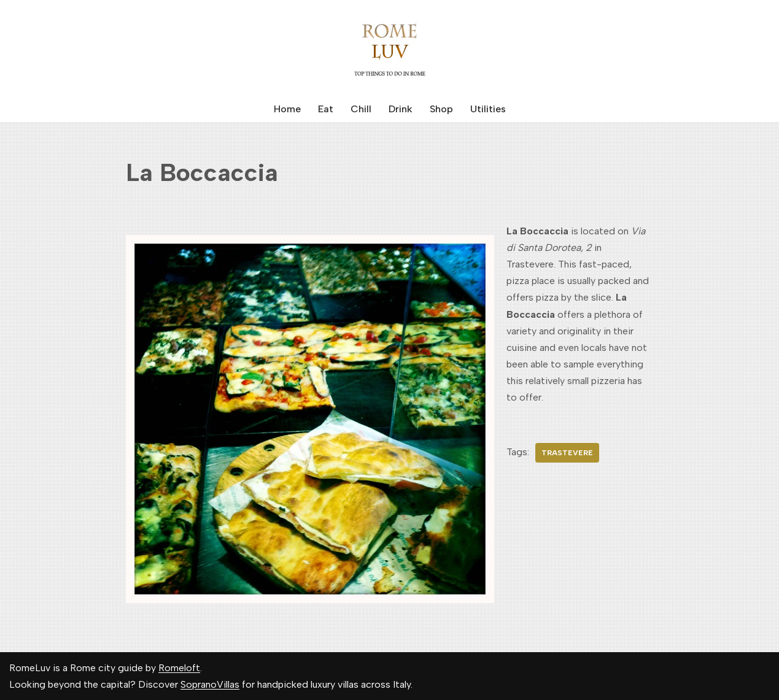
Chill (361, 109)
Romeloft (179, 668)
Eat (326, 109)
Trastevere (567, 453)
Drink (401, 109)
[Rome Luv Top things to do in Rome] (390, 48)
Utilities (488, 109)
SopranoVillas (210, 684)
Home (287, 109)
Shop (441, 109)
